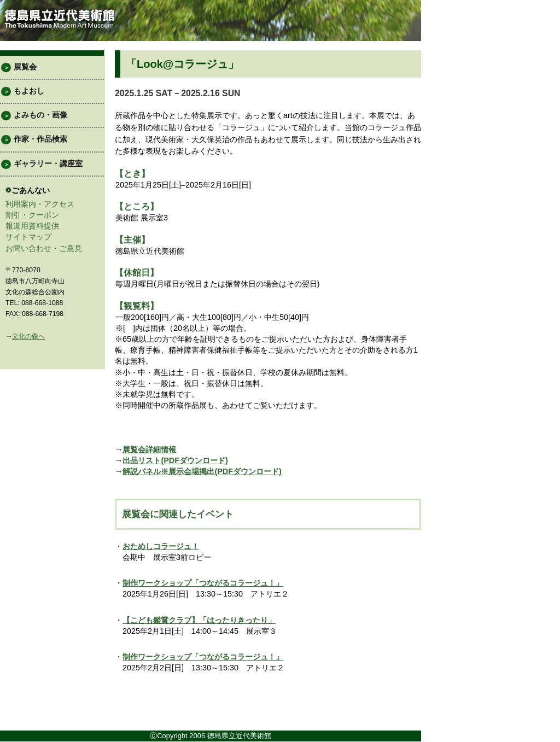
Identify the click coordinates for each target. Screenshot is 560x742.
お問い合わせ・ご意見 (44, 248)
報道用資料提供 (32, 226)
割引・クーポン (32, 215)
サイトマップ (28, 237)
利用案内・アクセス (40, 204)
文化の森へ (28, 336)
